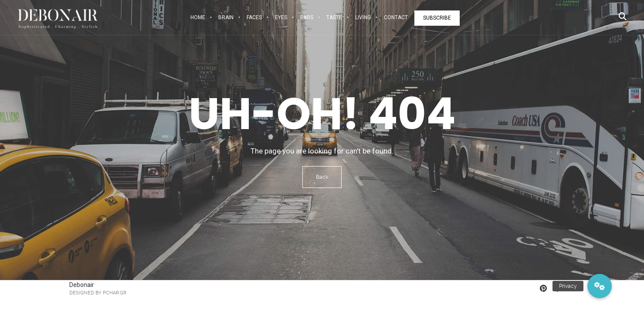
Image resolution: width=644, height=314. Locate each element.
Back (322, 177)
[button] (600, 286)
